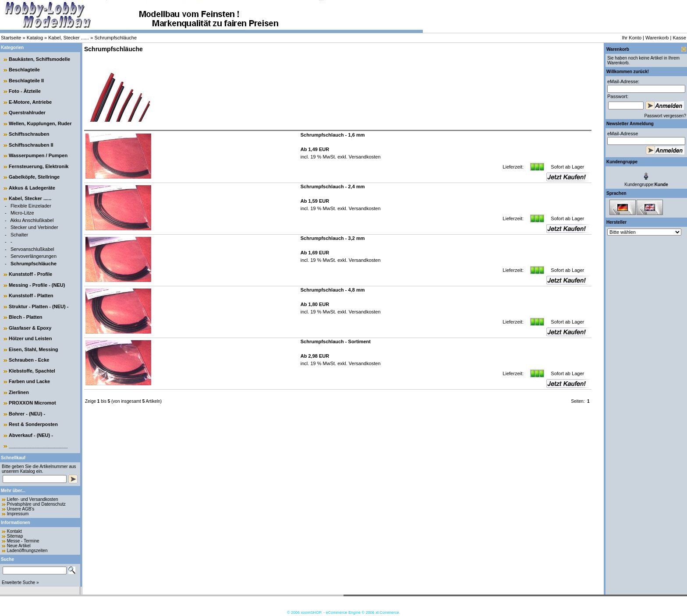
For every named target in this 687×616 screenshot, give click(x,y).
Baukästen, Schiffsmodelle (39, 59)
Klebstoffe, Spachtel (32, 371)
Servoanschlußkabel (32, 249)
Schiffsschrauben (29, 134)
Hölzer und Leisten (30, 338)
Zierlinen (19, 392)
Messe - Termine (23, 541)
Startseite (11, 38)
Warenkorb (657, 38)
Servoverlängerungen (34, 256)
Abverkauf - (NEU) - (31, 435)
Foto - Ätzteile (25, 91)
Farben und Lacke (29, 381)
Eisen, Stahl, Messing (33, 349)
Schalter (19, 235)
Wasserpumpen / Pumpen (38, 155)
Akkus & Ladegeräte (32, 188)
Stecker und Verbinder (34, 227)
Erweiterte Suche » (20, 583)
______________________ (38, 446)
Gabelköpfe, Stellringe (34, 177)
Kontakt (14, 531)
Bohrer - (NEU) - (27, 414)
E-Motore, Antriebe (30, 102)
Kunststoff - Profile (30, 274)
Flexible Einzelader (31, 206)
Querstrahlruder (27, 113)
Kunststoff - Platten (31, 296)
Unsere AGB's (21, 509)
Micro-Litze (22, 213)
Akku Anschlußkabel (32, 220)
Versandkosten (364, 157)
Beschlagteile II (26, 81)
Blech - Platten (25, 317)
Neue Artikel (19, 546)
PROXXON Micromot (32, 403)
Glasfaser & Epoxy (30, 328)
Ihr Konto (632, 38)
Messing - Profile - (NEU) (37, 285)
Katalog (35, 38)
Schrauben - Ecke (29, 360)
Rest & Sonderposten (33, 424)
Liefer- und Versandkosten (33, 499)
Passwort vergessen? (665, 116)
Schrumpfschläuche (115, 38)
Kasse (679, 38)
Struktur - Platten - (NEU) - (39, 306)
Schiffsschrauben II (31, 145)
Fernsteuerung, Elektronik (39, 166)
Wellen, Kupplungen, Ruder (40, 123)
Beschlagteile (24, 70)
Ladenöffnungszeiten (27, 551)
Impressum (18, 514)
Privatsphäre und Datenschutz (36, 504)
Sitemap (15, 536)
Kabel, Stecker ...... (69, 38)
